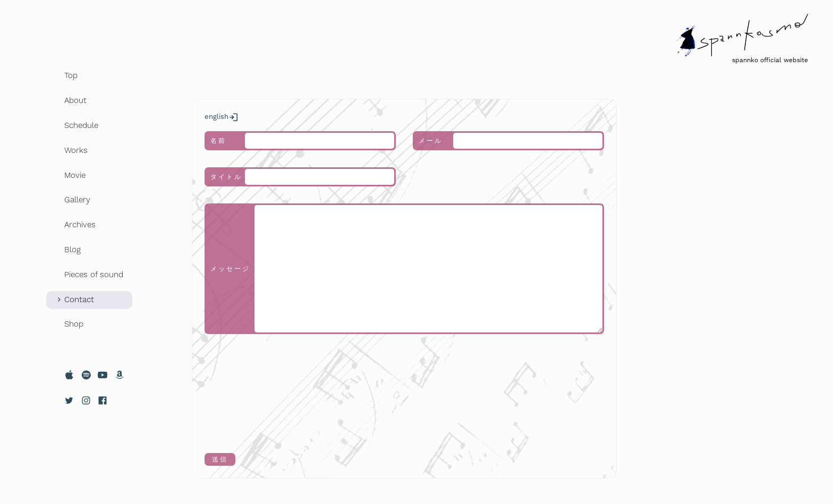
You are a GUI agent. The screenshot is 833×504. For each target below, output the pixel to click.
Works (76, 150)
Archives (80, 225)
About (75, 100)
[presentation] (248, 389)
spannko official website (770, 60)
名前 (218, 141)
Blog (73, 250)
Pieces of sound (94, 275)
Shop (74, 324)
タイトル (226, 177)
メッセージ (230, 269)
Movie (75, 175)
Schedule (81, 125)
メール (431, 141)
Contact (79, 300)
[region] (89, 265)
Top (71, 75)
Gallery (77, 200)
